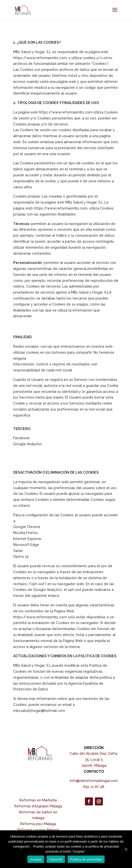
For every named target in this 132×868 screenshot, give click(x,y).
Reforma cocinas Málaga (38, 830)
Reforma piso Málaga (38, 824)
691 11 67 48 (94, 787)
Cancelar (56, 859)
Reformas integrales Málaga (38, 806)
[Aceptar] (126, 849)
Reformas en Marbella (38, 800)
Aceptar (36, 859)
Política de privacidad (86, 859)
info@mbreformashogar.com (94, 781)
